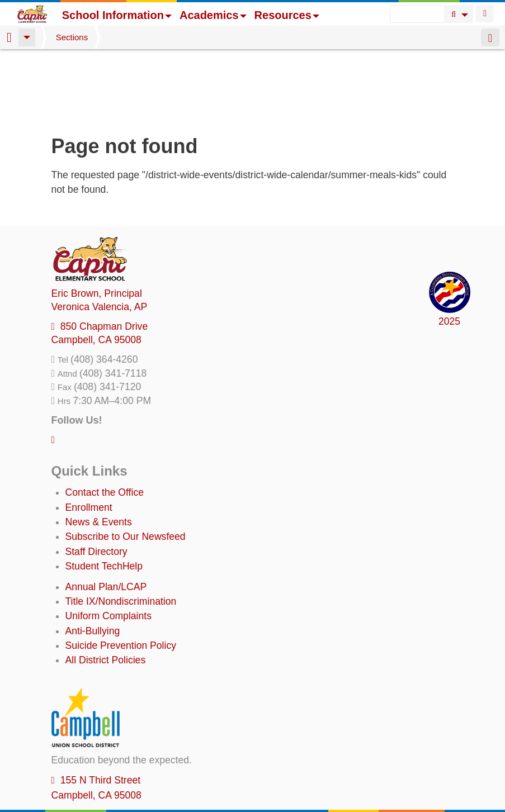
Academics (213, 15)
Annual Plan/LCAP (106, 515)
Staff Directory (96, 479)
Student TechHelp (104, 494)
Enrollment (89, 435)
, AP (100, 235)
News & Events (99, 450)
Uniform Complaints (108, 544)
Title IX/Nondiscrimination (121, 529)
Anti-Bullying (93, 559)
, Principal (97, 221)
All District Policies (106, 588)
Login (485, 14)
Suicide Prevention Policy (121, 573)
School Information (117, 15)
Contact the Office (105, 420)
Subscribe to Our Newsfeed (126, 464)
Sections (72, 37)
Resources (287, 15)
